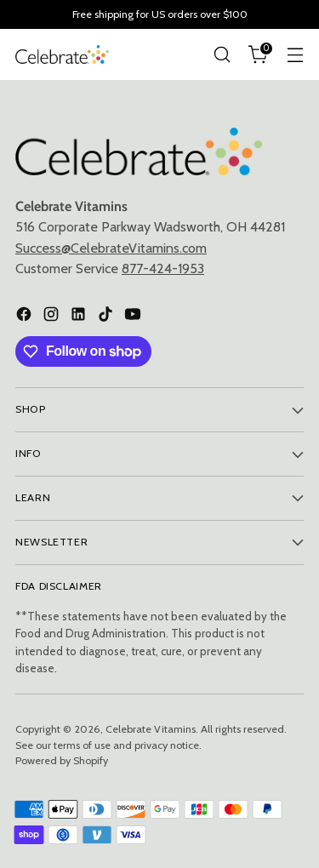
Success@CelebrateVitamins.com (111, 248)
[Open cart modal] (258, 55)
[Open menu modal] (295, 55)
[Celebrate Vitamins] (62, 54)
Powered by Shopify (62, 760)
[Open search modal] (222, 55)
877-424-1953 (163, 268)
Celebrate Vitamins (151, 729)
